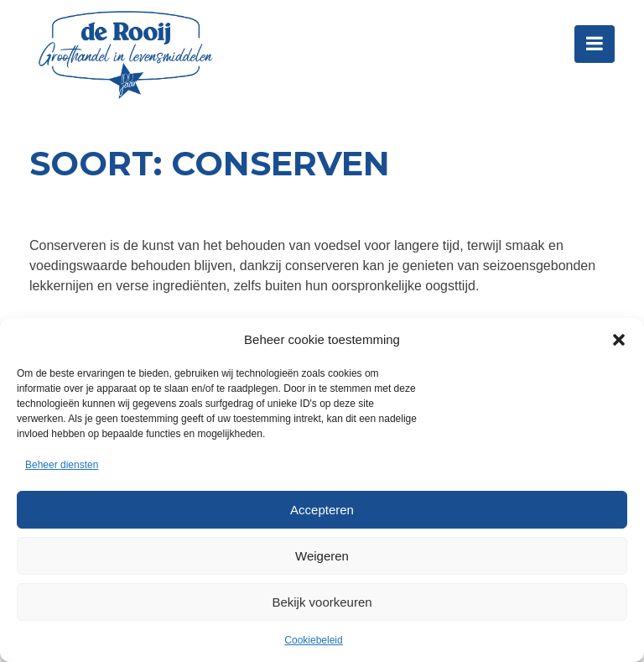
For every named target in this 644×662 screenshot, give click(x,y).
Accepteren (322, 510)
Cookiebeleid (313, 640)
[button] (619, 340)
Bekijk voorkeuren (322, 602)
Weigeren (322, 556)
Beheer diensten (62, 465)
